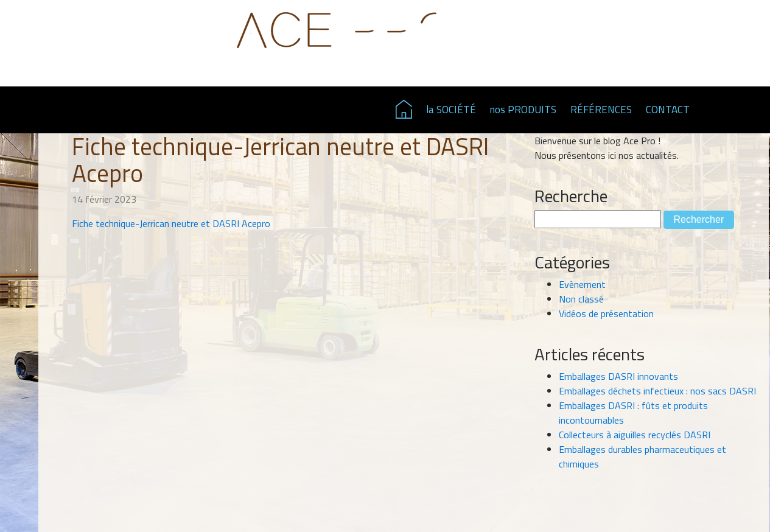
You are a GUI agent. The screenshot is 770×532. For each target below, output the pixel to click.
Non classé (581, 299)
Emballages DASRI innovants (618, 376)
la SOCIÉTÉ (451, 110)
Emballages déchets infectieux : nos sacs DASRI (657, 391)
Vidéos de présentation (606, 313)
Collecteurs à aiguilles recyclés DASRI (635, 435)
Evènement (582, 284)
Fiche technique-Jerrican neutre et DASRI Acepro (171, 223)
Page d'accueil (404, 109)
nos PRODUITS (523, 110)
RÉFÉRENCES (601, 110)
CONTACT (668, 110)
